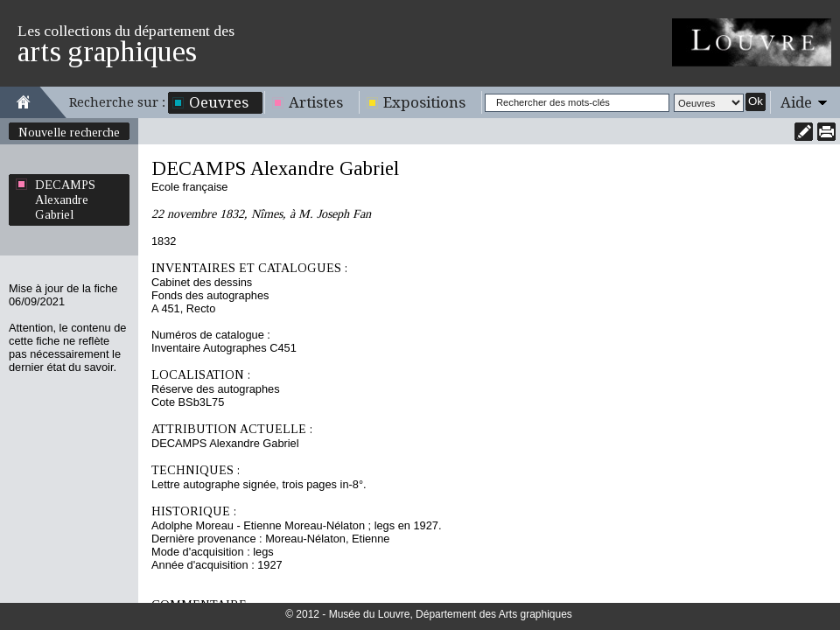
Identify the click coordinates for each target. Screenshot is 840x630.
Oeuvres (219, 102)
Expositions (424, 102)
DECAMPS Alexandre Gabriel (65, 199)
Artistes (316, 102)
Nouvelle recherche (69, 132)
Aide (796, 102)
